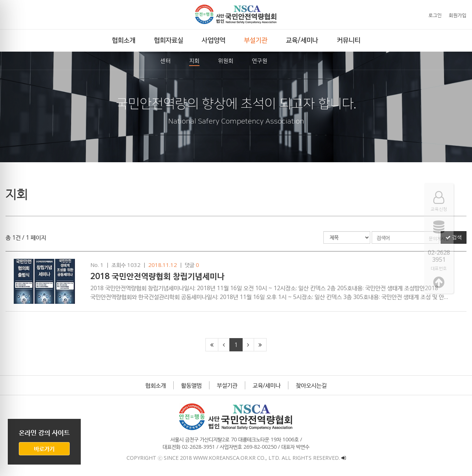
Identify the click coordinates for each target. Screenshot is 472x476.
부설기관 (227, 385)
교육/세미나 (267, 385)
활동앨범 (191, 385)
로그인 (435, 15)
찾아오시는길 (311, 385)
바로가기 (44, 449)
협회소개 (156, 385)
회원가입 (458, 15)
